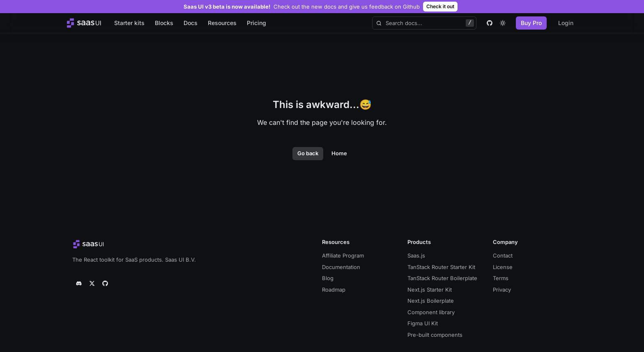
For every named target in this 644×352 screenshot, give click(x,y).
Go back (308, 153)
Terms (501, 278)
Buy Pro (531, 23)
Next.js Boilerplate (431, 301)
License (503, 267)
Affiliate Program (343, 255)
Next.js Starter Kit (430, 290)
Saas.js (416, 255)
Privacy (502, 290)
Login (566, 23)
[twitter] (92, 283)
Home (339, 153)
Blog (328, 278)
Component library (431, 312)
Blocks (164, 23)
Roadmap (334, 290)
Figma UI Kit (423, 323)
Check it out (440, 6)
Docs (191, 23)
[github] (490, 23)
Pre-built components (435, 335)
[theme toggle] (503, 23)
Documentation (341, 267)
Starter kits (129, 23)
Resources (222, 23)
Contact (503, 255)
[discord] (79, 283)
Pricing (256, 23)
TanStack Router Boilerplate (442, 278)
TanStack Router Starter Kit (441, 267)
